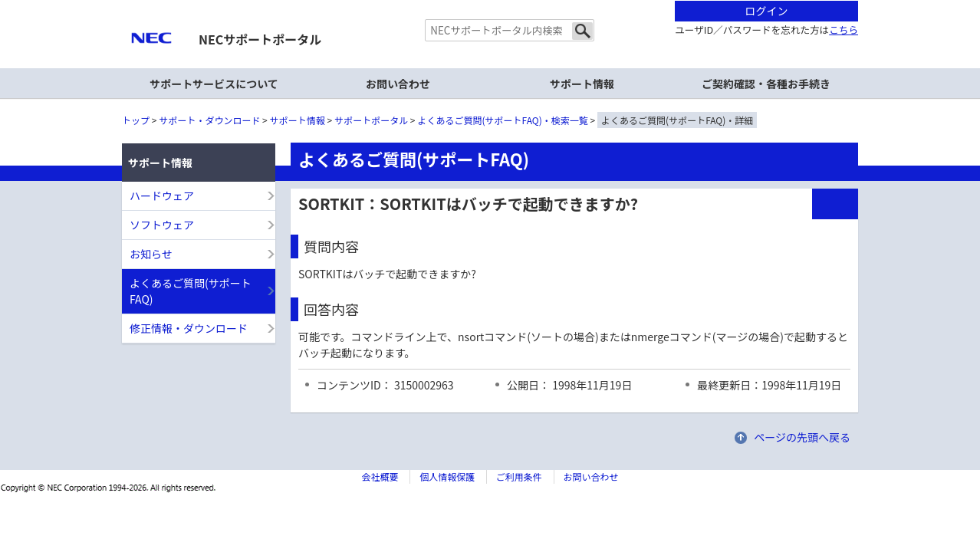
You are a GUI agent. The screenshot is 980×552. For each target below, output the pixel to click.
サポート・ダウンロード (209, 120)
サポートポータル (371, 120)
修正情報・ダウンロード (189, 328)
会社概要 (380, 476)
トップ (136, 120)
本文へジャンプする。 (490, 1)
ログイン (767, 11)
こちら (844, 30)
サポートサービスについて (214, 84)
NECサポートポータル (260, 39)
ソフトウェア (162, 225)
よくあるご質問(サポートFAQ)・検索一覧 (503, 120)
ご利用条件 (519, 476)
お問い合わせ (398, 84)
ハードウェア (162, 195)
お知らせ (151, 254)
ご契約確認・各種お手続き (766, 84)
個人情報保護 (447, 476)
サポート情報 (298, 120)
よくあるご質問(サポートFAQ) (191, 291)
